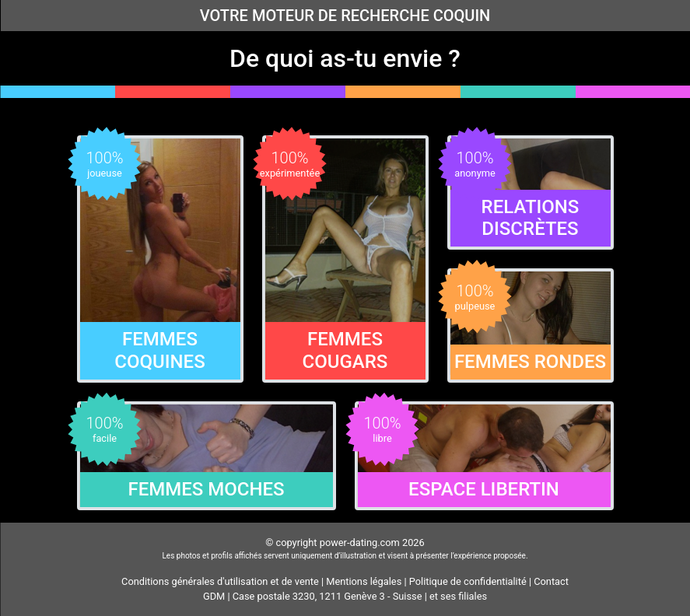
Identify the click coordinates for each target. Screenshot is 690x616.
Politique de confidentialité (468, 581)
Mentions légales (364, 581)
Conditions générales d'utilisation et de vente (220, 581)
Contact (551, 581)
